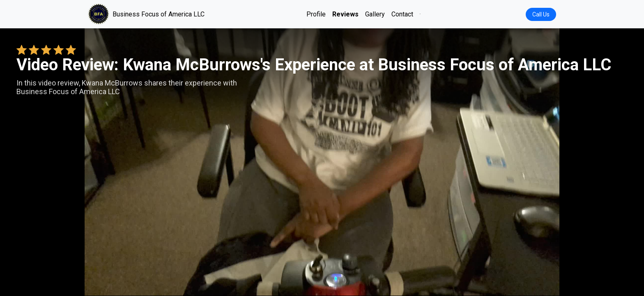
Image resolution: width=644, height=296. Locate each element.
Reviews (345, 14)
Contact (402, 14)
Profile (316, 14)
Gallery (375, 14)
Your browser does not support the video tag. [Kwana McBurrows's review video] (322, 162)
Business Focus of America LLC (146, 14)
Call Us (541, 14)
